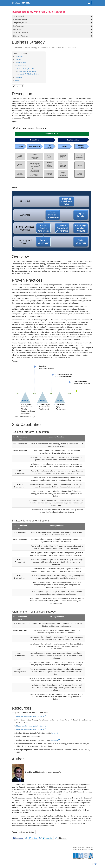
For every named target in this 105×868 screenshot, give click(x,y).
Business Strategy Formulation (26, 69)
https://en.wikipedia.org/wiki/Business (30, 726)
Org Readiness (53, 26)
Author (17, 81)
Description (19, 57)
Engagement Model (53, 20)
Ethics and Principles (53, 36)
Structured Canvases (53, 33)
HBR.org (54, 740)
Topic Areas (53, 29)
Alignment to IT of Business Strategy (28, 74)
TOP (95, 864)
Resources (19, 78)
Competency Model (53, 23)
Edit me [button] (17, 86)
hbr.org (54, 733)
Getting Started (53, 16)
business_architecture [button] (26, 832)
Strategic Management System (26, 71)
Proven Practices (21, 63)
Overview (18, 60)
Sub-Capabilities (20, 66)
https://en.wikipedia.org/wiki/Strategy (30, 716)
